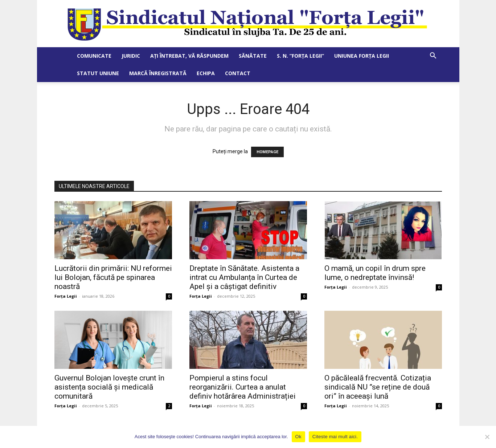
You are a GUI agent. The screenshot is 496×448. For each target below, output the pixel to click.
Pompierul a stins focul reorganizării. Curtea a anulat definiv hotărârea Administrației (243, 387)
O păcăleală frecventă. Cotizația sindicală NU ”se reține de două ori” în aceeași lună (378, 387)
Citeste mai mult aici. (335, 437)
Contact (238, 73)
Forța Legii (66, 296)
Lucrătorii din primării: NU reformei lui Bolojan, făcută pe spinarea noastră (113, 277)
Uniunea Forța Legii (362, 56)
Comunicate (94, 56)
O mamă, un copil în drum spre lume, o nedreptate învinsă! (375, 273)
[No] (487, 437)
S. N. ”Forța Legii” (300, 56)
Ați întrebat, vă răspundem (189, 56)
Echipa (206, 73)
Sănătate (253, 56)
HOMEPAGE (267, 152)
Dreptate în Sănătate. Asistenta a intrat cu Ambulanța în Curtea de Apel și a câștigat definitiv (244, 277)
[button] (433, 56)
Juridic (131, 56)
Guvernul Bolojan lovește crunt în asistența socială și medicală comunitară (109, 387)
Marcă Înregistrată (158, 73)
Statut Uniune (98, 73)
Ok (298, 437)
